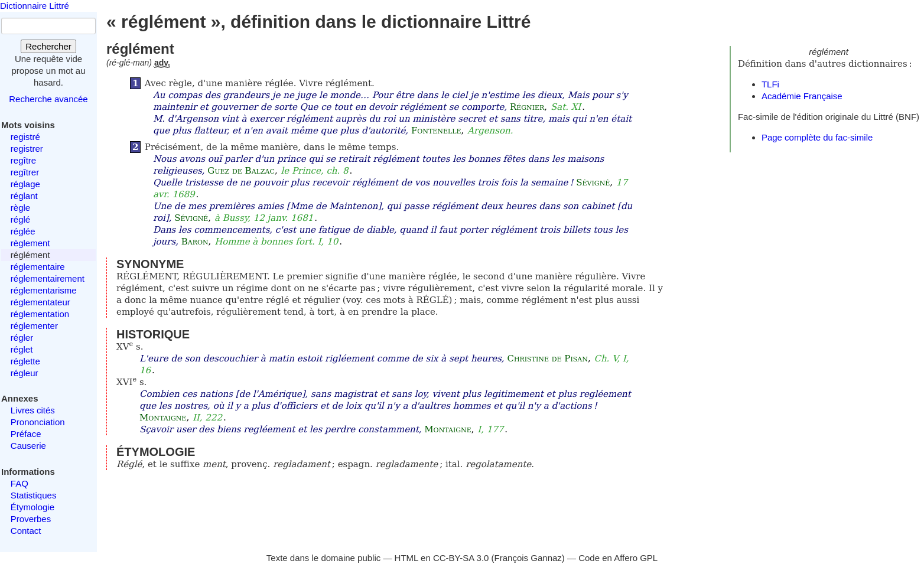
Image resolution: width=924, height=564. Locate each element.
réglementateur (40, 302)
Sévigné (593, 182)
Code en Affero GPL (618, 558)
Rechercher (48, 46)
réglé (20, 219)
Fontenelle (436, 131)
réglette (25, 361)
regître (23, 160)
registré (25, 137)
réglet (22, 349)
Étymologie (32, 507)
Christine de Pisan (547, 358)
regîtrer (25, 172)
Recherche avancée (48, 99)
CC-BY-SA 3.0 (461, 558)
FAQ (19, 483)
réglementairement (48, 278)
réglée (23, 231)
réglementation (40, 314)
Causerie (28, 446)
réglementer (34, 326)
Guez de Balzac (241, 171)
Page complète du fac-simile (817, 137)
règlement (30, 243)
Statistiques (34, 495)
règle (20, 208)
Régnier (527, 107)
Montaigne (163, 418)
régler (22, 338)
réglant (24, 196)
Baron (195, 242)
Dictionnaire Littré (35, 6)
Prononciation (38, 422)
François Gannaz (528, 558)
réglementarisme (44, 290)
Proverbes (31, 519)
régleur (25, 373)
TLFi (770, 84)
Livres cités (33, 410)
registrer (27, 149)
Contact (26, 531)
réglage (25, 184)
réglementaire (38, 267)
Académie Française (802, 96)
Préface (26, 434)
